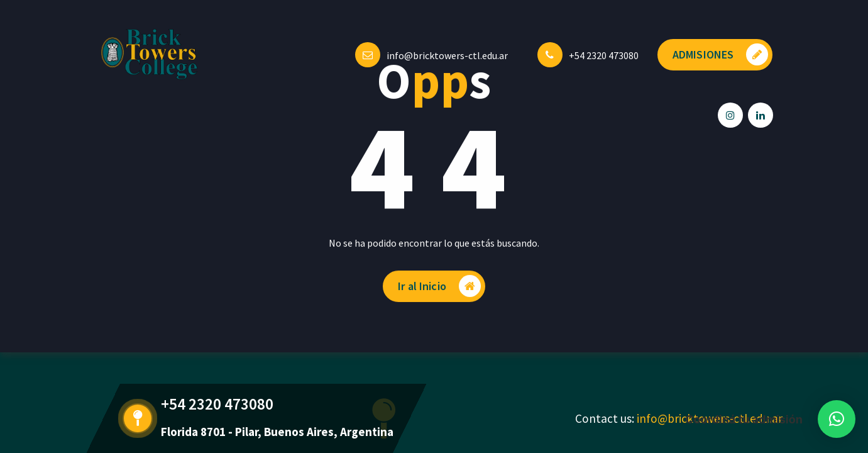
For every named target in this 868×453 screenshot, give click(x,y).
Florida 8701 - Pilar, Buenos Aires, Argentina (277, 432)
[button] (837, 419)
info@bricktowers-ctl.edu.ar (447, 55)
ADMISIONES (721, 54)
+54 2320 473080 (604, 55)
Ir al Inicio (439, 288)
